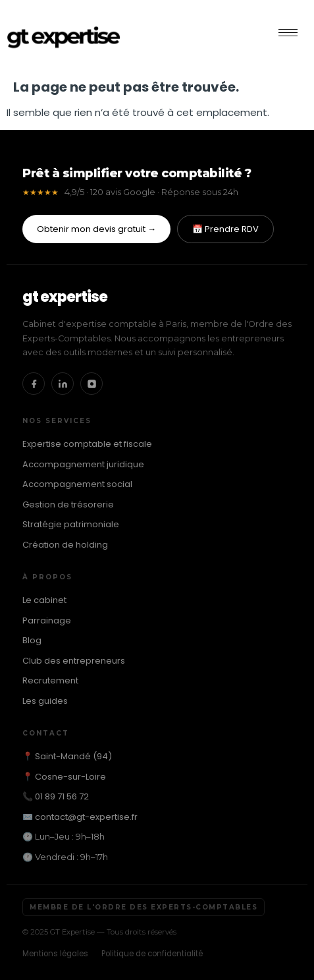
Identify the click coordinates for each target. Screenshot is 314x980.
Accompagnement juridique (83, 464)
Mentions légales (55, 954)
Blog (32, 640)
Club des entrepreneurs (74, 661)
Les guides (45, 701)
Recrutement (50, 680)
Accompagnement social (77, 484)
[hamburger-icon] (288, 33)
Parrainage (47, 620)
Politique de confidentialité (152, 954)
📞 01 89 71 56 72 (56, 796)
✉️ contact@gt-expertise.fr (80, 817)
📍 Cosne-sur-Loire (64, 777)
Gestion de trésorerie (68, 504)
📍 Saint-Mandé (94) (67, 756)
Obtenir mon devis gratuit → (96, 229)
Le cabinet (44, 600)
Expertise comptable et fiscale (87, 444)
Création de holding (65, 545)
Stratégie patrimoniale (71, 524)
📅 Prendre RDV (225, 229)
